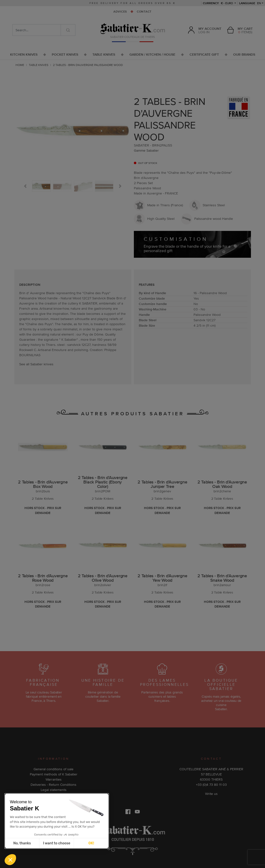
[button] (10, 860)
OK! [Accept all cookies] (91, 843)
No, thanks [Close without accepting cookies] (22, 843)
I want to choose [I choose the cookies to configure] (57, 843)
